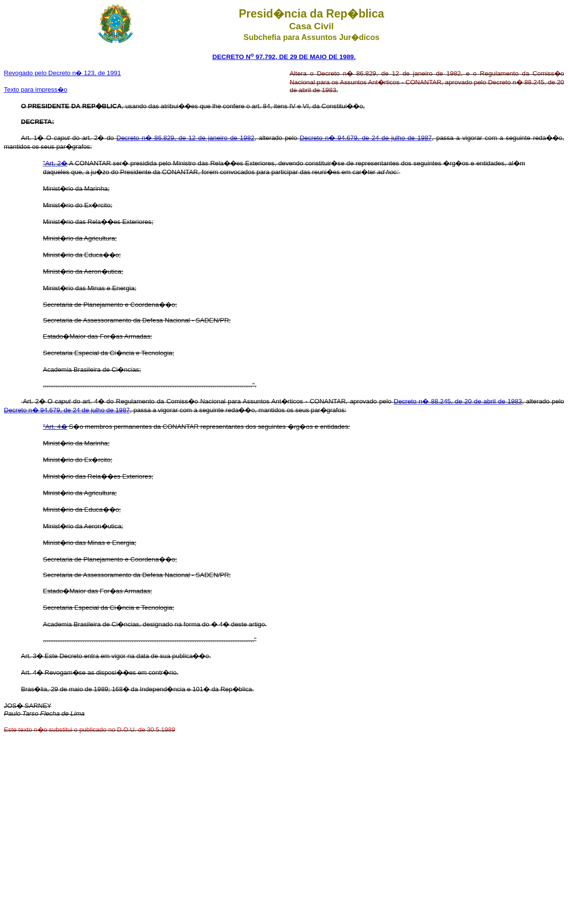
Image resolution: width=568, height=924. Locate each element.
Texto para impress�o (36, 90)
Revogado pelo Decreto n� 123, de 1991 (62, 73)
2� (61, 163)
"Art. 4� (55, 427)
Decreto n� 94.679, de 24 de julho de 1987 (366, 138)
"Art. (49, 163)
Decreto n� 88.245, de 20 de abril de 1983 (458, 401)
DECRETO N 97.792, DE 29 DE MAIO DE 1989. (284, 57)
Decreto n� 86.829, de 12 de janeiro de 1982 (186, 138)
